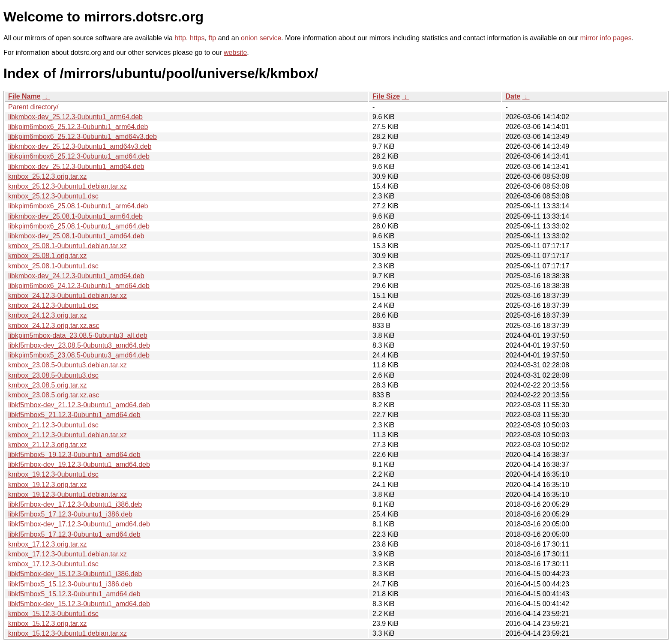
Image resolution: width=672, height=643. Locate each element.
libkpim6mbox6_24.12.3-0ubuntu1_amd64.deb (79, 286)
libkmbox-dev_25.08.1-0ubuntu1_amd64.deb (76, 236)
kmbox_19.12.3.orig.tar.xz (47, 485)
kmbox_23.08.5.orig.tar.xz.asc (54, 395)
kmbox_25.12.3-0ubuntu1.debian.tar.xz (67, 186)
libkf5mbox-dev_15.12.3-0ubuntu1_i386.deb (75, 574)
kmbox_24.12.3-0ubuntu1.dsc (53, 305)
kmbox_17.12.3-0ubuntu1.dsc (53, 564)
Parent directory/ (33, 107)
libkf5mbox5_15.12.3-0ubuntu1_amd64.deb (74, 594)
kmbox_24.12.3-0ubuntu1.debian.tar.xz (67, 296)
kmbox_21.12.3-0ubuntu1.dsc (53, 425)
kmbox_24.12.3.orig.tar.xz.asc (54, 326)
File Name (24, 96)
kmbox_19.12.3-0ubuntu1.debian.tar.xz (67, 494)
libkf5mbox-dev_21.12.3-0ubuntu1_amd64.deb (79, 405)
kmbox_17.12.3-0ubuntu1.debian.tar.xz (67, 554)
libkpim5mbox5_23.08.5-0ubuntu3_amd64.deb (79, 355)
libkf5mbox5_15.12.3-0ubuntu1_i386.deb (70, 584)
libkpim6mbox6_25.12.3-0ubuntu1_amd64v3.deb (82, 137)
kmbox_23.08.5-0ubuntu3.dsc (53, 375)
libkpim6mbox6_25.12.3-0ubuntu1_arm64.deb (78, 127)
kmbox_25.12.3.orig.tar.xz (47, 176)
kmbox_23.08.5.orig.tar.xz (47, 385)
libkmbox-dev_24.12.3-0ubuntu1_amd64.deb (76, 276)
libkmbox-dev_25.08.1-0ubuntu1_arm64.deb (75, 216)
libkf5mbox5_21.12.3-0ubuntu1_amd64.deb (74, 415)
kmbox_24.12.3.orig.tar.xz (47, 315)
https (197, 38)
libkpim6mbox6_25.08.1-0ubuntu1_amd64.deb (79, 226)
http (180, 38)
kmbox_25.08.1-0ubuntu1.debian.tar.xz (67, 246)
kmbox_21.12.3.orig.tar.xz (47, 445)
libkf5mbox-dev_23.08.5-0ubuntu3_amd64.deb (79, 345)
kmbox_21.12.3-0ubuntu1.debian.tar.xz (67, 435)
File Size (386, 96)
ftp (212, 38)
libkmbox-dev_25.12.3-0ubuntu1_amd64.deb (76, 167)
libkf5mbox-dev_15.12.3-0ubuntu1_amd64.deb (79, 604)
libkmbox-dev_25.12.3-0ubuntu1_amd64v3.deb (80, 146)
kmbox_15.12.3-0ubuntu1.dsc (53, 614)
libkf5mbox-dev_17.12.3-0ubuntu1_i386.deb (75, 504)
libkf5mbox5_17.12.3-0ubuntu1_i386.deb (70, 514)
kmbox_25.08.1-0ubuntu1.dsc (53, 266)
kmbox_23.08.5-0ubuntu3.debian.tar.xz (67, 365)
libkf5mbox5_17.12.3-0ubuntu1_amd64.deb (74, 534)
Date (513, 96)
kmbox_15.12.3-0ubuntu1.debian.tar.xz (67, 633)
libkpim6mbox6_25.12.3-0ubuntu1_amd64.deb (79, 156)
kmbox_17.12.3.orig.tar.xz (47, 544)
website (235, 53)
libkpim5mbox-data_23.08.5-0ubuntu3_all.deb (78, 335)
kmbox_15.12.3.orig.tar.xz (47, 623)
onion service (261, 38)
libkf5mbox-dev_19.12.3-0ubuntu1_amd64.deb (79, 464)
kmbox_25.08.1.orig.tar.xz (47, 256)
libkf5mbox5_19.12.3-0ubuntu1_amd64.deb (74, 455)
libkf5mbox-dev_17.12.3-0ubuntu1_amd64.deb (79, 524)
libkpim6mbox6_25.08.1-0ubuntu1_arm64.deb (78, 206)
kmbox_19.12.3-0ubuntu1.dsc (53, 474)
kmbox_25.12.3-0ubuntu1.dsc (53, 196)
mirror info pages (606, 38)
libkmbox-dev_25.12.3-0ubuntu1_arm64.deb (75, 117)
